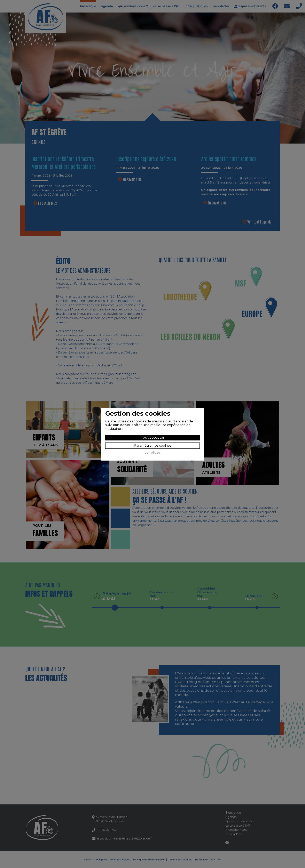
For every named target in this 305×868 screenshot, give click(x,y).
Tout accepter (153, 437)
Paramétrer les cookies (152, 445)
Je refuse (152, 453)
